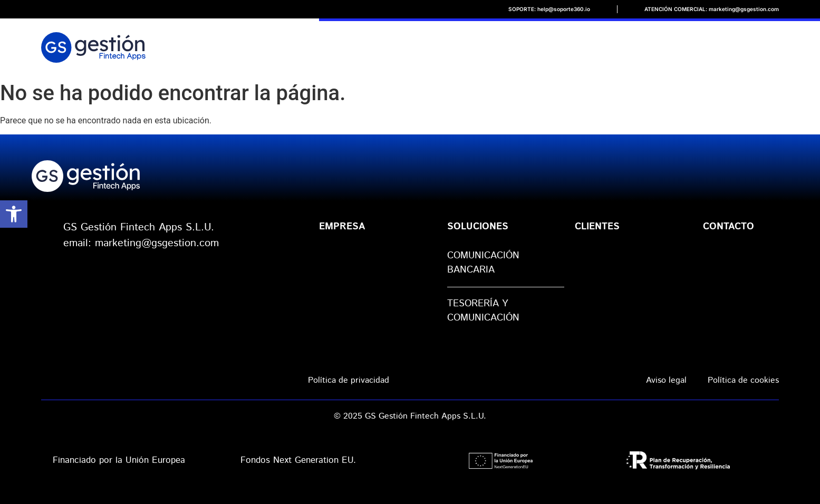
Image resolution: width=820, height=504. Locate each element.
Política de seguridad (518, 380)
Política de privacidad (349, 380)
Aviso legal (666, 380)
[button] (14, 214)
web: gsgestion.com (110, 259)
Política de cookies (743, 380)
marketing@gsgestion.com (157, 243)
